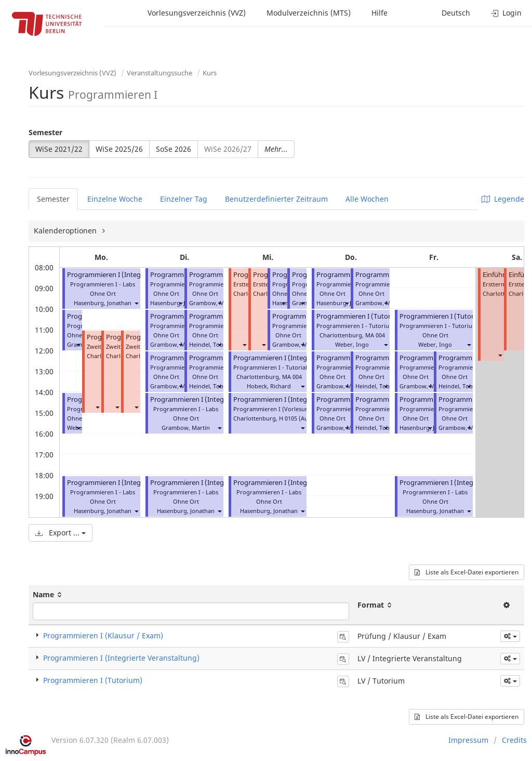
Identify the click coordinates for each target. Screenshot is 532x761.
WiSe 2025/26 (119, 149)
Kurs (210, 73)
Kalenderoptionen (66, 231)
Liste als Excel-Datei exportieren (467, 572)
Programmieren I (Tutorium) (93, 680)
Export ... (61, 533)
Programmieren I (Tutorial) (358, 316)
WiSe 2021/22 (59, 149)
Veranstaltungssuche (159, 73)
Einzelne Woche (115, 199)
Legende (503, 199)
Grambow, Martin (213, 303)
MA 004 (292, 377)
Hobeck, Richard (269, 386)
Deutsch (456, 13)
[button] (136, 303)
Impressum (468, 740)
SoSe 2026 (174, 149)
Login (506, 13)
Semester (45, 132)
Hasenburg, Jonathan (103, 303)
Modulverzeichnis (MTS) (309, 13)
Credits (514, 740)
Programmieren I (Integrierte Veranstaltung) (136, 275)
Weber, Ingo (352, 344)
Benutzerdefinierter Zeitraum (276, 199)
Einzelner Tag (184, 199)
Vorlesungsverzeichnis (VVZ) (197, 13)
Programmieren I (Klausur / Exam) (103, 635)
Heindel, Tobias (210, 344)
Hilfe (380, 13)
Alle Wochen (367, 199)
